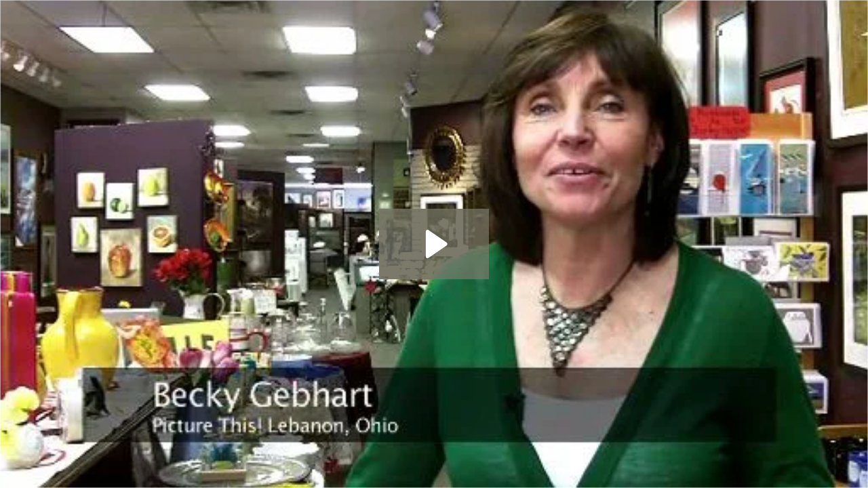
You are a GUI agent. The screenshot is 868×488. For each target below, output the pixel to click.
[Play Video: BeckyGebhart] (434, 244)
